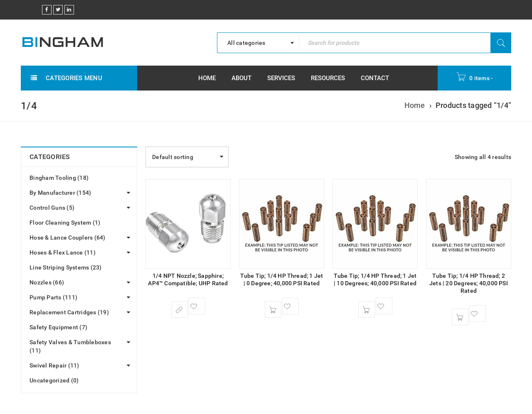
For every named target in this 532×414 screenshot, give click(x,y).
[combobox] (258, 43)
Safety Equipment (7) (58, 327)
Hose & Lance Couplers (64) (68, 238)
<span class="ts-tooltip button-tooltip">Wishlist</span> (197, 306)
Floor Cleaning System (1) (65, 223)
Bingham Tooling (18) (59, 178)
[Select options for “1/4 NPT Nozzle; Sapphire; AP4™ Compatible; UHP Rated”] (180, 309)
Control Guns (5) (52, 208)
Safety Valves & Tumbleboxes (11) (70, 346)
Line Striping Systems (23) (66, 267)
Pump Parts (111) (53, 297)
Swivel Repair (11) (54, 365)
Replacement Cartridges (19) (69, 312)
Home (415, 105)
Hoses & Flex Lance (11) (63, 252)
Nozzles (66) (47, 282)
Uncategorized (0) (54, 380)
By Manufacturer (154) (60, 193)
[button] (273, 309)
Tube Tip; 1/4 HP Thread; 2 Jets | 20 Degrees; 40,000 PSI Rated (469, 283)
